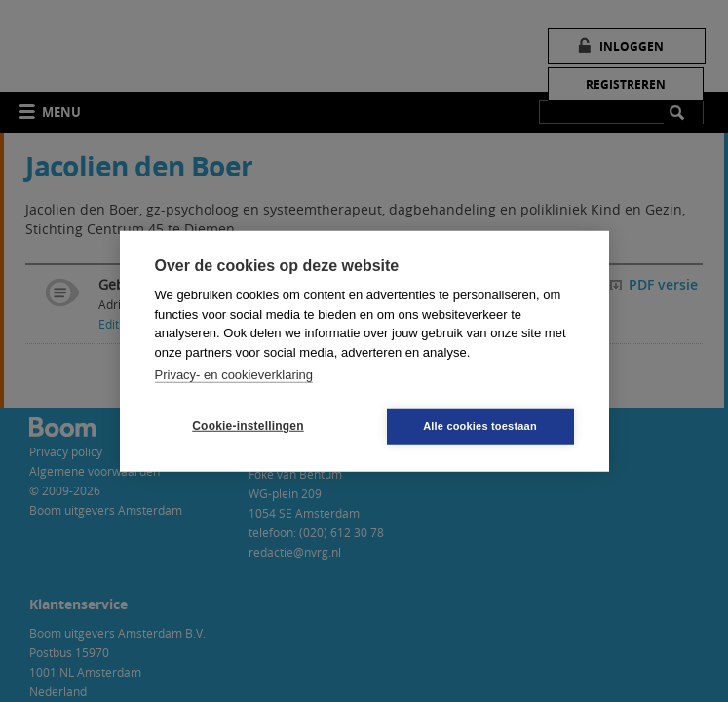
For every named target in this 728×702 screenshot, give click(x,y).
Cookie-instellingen (248, 426)
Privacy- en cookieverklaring (234, 375)
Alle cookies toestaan (480, 425)
